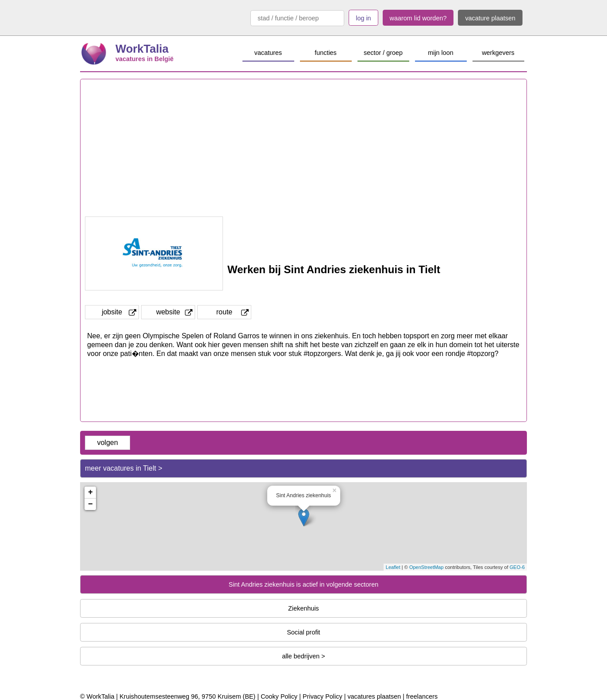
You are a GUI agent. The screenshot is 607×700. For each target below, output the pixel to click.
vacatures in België (144, 59)
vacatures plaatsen (374, 696)
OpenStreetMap (426, 567)
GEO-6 (517, 567)
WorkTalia (142, 49)
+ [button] (90, 492)
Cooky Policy (279, 696)
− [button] (90, 504)
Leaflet (393, 567)
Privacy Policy (323, 696)
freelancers (422, 696)
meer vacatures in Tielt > (124, 468)
